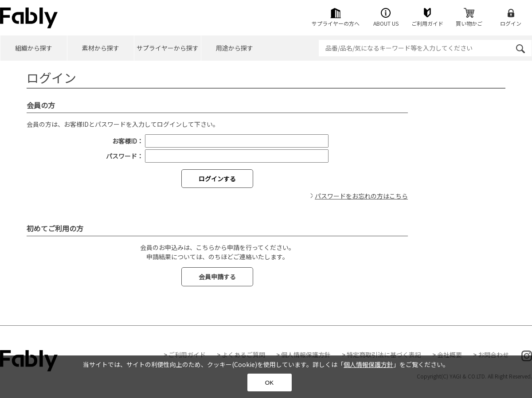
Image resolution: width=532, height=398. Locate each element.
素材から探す (101, 48)
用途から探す (235, 48)
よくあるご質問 (243, 355)
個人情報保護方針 (306, 355)
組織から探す (34, 48)
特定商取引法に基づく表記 (384, 355)
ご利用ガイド (187, 355)
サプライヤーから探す (168, 48)
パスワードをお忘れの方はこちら (361, 196)
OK (269, 383)
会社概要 (450, 355)
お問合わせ (493, 355)
